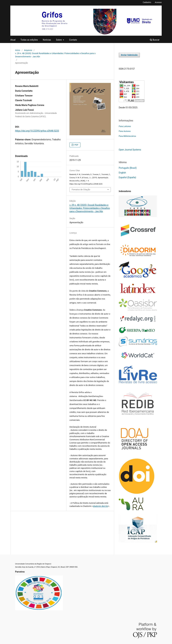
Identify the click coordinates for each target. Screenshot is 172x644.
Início (18, 50)
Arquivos (28, 50)
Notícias (47, 40)
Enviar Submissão (129, 55)
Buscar (155, 40)
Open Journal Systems (130, 150)
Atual (13, 40)
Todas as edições (29, 40)
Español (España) (127, 177)
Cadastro (147, 2)
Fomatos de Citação (81, 190)
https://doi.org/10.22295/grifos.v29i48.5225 (37, 131)
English (122, 173)
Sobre (59, 40)
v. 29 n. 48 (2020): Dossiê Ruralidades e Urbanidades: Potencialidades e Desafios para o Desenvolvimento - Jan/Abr (55, 55)
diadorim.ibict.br (101, 506)
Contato (73, 40)
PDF (76, 145)
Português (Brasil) (128, 168)
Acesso (158, 2)
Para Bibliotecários (127, 136)
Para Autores (125, 131)
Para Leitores (125, 126)
